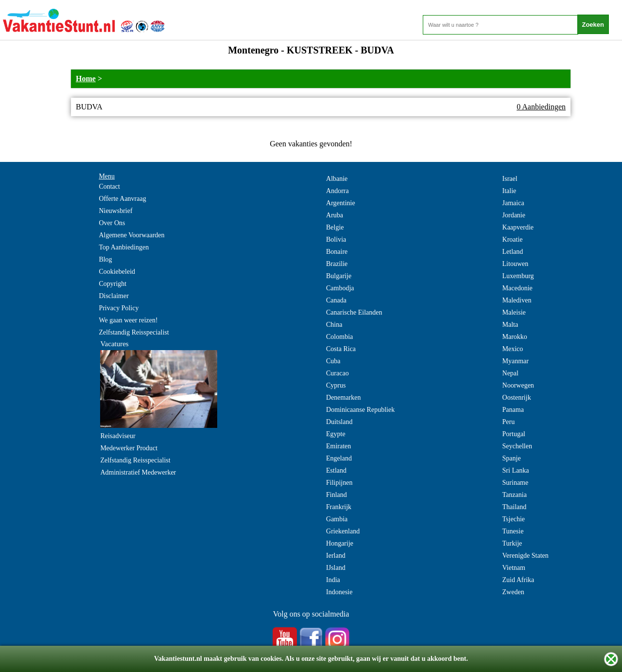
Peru (509, 422)
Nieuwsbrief (115, 211)
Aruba (335, 215)
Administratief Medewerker (138, 472)
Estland (336, 470)
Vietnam (514, 568)
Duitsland (339, 422)
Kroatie (513, 239)
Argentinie (341, 203)
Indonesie (339, 592)
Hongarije (340, 543)
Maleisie (514, 312)
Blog (105, 259)
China (334, 325)
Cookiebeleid (117, 272)
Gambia (337, 519)
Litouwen (516, 264)
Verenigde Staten (526, 556)
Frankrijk (339, 507)
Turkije (512, 543)
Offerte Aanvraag (122, 199)
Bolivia (336, 239)
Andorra (337, 191)
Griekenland (343, 531)
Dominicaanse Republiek (360, 410)
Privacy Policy (119, 308)
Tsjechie (514, 519)
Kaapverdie (518, 227)
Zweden (513, 592)
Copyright (112, 284)
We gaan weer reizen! (128, 320)
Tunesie (513, 531)
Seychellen (517, 446)
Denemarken (344, 398)
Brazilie (337, 264)
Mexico (513, 349)
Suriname (516, 483)
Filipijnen (339, 483)
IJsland (336, 568)
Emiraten (338, 446)
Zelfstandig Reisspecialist (134, 332)
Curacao (337, 373)
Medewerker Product (129, 448)
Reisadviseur (118, 436)
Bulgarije (339, 276)
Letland (513, 252)
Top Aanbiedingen (124, 247)
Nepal (510, 373)
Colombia (339, 337)
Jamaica (513, 203)
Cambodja (340, 288)
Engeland (339, 458)
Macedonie (518, 288)
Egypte (336, 434)
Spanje (512, 458)
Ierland (336, 556)
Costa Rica (341, 349)
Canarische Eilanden (354, 312)
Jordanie (514, 215)
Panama (513, 410)
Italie (510, 191)
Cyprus (336, 385)
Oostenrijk (517, 398)
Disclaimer (113, 296)
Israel (510, 179)
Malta (510, 325)
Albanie (337, 179)
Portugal (514, 434)
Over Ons (112, 223)
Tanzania (515, 495)
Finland (337, 495)
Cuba (333, 361)
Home (86, 79)
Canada (336, 300)
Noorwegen (518, 385)
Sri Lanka (516, 470)
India (333, 580)
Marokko (515, 337)
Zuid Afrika (518, 580)
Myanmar (516, 361)
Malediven (517, 300)
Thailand (515, 507)
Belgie (335, 227)
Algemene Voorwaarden (131, 235)
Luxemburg (518, 276)
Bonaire (337, 252)
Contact (109, 186)
